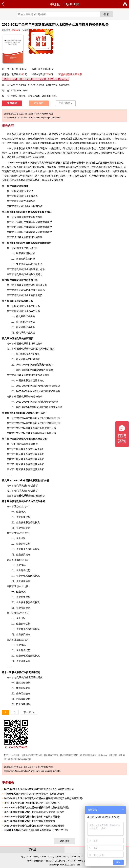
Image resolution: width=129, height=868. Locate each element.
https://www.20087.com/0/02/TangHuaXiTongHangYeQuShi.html (32, 118)
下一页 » (29, 712)
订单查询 (39, 103)
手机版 (55, 4)
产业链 (27, 201)
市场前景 (26, 171)
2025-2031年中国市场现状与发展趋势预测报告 (34, 826)
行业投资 (21, 672)
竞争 (61, 167)
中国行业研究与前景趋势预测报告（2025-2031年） (36, 794)
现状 (35, 344)
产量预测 (44, 370)
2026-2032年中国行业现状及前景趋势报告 (37, 807)
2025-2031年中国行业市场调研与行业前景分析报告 (34, 812)
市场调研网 (71, 4)
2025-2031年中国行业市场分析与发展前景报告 (32, 817)
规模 (42, 167)
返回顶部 (64, 841)
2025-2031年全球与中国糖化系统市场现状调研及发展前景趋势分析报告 (46, 163)
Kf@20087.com (20, 91)
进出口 (27, 496)
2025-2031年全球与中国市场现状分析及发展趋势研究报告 (39, 789)
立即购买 (12, 103)
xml (78, 865)
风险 (108, 171)
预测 (60, 407)
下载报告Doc (66, 103)
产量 (41, 365)
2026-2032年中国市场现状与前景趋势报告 (32, 803)
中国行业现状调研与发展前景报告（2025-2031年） (37, 830)
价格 (31, 396)
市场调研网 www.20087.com (62, 865)
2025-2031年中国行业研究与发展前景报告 (30, 821)
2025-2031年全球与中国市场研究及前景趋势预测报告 (44, 798)
